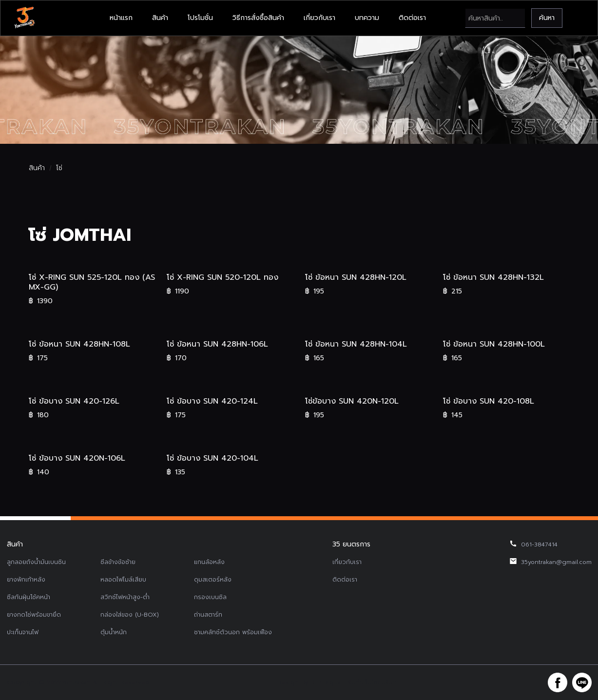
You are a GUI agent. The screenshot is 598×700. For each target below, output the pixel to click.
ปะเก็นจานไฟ (23, 632)
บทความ (367, 18)
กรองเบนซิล (210, 597)
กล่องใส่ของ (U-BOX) (130, 615)
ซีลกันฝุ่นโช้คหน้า (29, 597)
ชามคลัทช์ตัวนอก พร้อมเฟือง (233, 632)
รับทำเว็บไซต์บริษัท (372, 682)
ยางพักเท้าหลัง (26, 580)
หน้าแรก (121, 18)
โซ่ (59, 168)
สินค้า (160, 18)
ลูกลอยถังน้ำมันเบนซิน (36, 562)
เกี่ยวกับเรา (319, 18)
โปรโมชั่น (200, 18)
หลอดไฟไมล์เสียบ (123, 580)
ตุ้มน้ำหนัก (114, 632)
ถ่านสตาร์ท (208, 615)
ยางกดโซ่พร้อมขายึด (34, 615)
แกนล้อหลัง (209, 562)
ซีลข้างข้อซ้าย (118, 562)
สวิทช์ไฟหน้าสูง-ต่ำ (125, 597)
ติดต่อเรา (412, 18)
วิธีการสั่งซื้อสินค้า (258, 18)
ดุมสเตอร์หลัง (213, 580)
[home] (24, 18)
